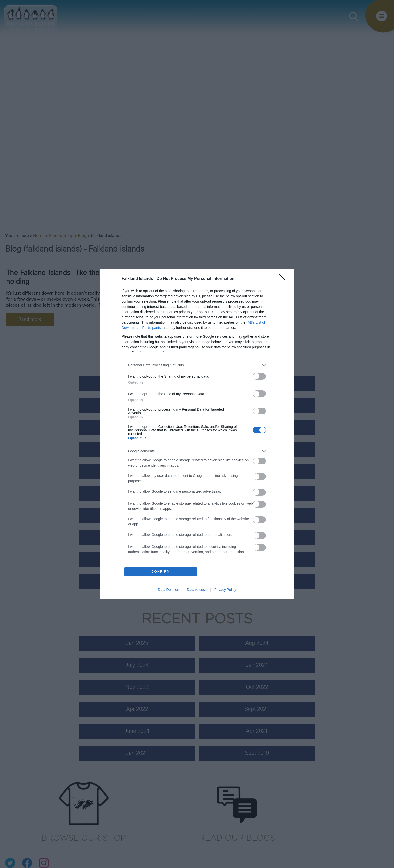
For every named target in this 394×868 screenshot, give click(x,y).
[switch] (259, 376)
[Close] (284, 279)
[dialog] (197, 434)
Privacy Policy (225, 590)
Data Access (197, 590)
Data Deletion (168, 590)
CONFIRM (161, 572)
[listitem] (197, 365)
